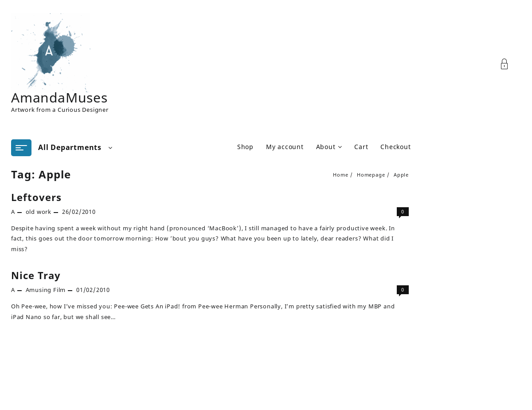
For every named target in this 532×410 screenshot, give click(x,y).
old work (39, 212)
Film (59, 290)
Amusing (39, 290)
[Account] (509, 64)
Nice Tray (36, 275)
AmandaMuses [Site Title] (59, 97)
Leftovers (36, 197)
